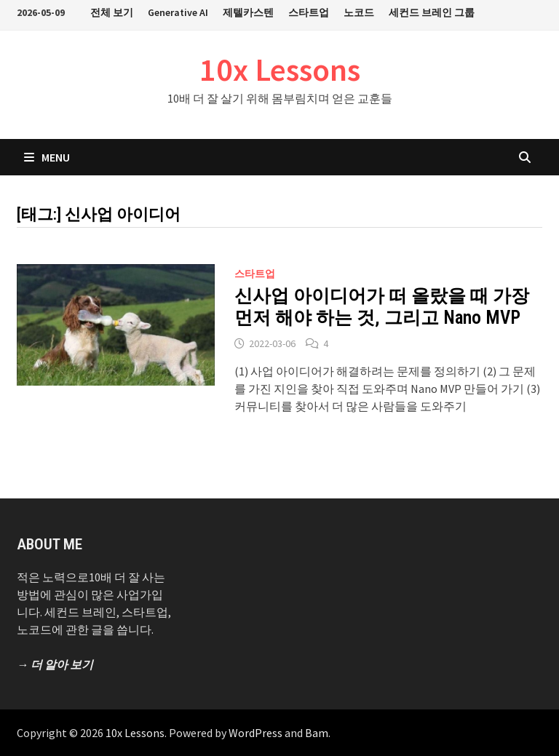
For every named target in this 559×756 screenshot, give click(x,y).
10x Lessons (280, 69)
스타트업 (309, 12)
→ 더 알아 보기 (55, 664)
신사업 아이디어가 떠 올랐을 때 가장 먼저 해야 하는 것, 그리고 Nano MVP (382, 307)
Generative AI (178, 12)
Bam (317, 733)
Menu (47, 157)
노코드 (359, 12)
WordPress (255, 733)
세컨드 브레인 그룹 (432, 12)
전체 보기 (112, 12)
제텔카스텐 (248, 12)
